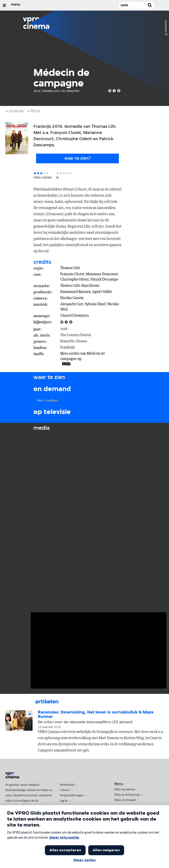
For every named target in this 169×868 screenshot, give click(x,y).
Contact (65, 790)
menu (16, 5)
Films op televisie (125, 790)
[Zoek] (132, 5)
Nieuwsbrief (67, 785)
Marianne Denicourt (102, 274)
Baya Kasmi (90, 286)
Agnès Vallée (102, 292)
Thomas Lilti (70, 268)
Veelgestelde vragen (72, 796)
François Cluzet (72, 274)
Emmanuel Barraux (75, 292)
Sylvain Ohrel (95, 304)
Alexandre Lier (72, 304)
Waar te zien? (77, 158)
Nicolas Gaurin (72, 298)
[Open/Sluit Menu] (4, 5)
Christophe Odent (75, 279)
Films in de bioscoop (127, 795)
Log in (64, 801)
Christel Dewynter (75, 316)
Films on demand (125, 800)
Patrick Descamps (104, 279)
